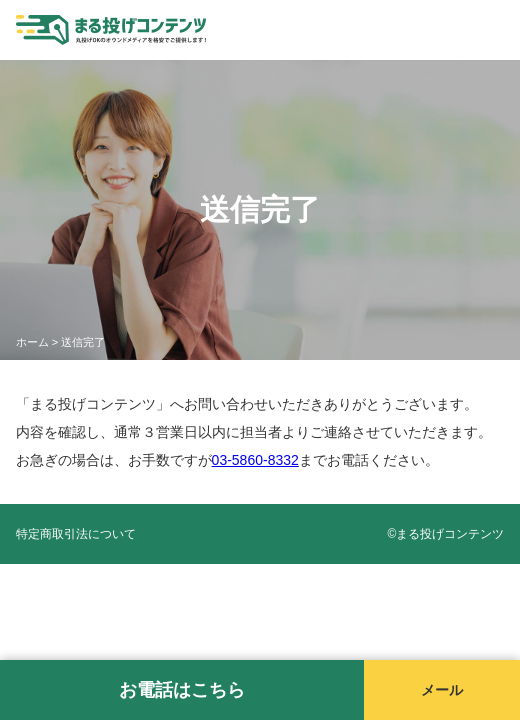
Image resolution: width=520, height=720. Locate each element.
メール (442, 690)
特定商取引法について (76, 534)
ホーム (32, 342)
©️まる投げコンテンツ (446, 534)
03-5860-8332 (255, 460)
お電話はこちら (182, 690)
